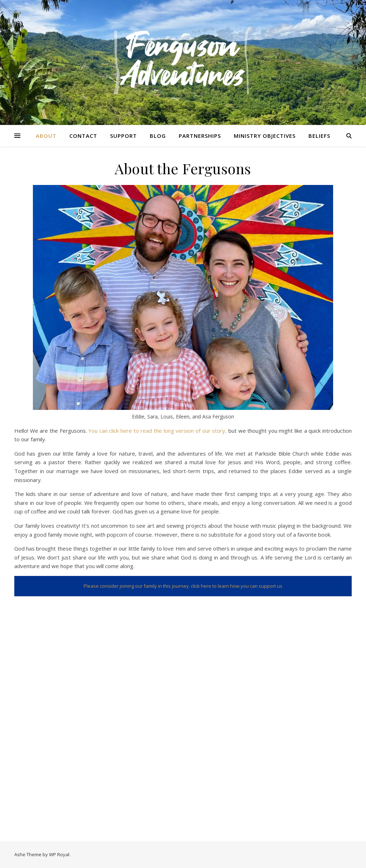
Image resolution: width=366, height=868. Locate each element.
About (46, 136)
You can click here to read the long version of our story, (157, 431)
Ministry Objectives (265, 136)
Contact (83, 136)
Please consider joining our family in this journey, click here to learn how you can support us (183, 586)
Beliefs (319, 136)
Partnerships (200, 136)
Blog (158, 136)
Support (123, 136)
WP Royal (59, 854)
